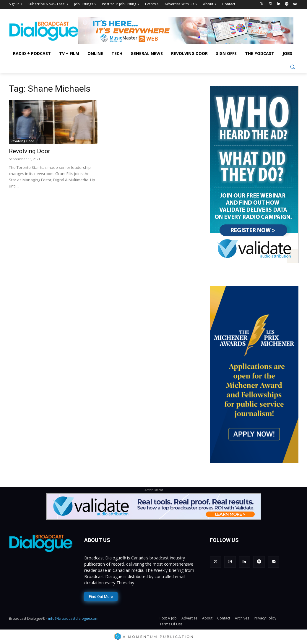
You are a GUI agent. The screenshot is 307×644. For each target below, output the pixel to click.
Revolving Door (22, 141)
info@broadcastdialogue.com (73, 618)
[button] (292, 67)
